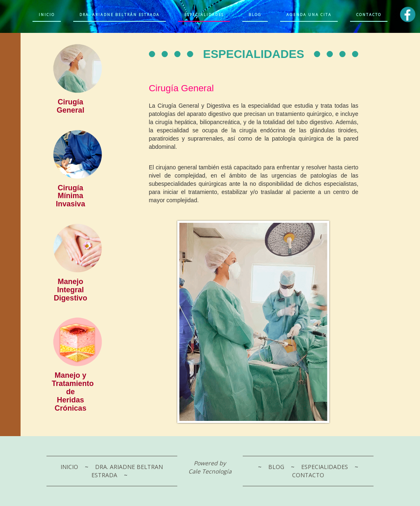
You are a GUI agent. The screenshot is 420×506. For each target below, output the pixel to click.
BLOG (277, 467)
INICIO (70, 467)
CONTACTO (308, 475)
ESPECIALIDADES (325, 467)
